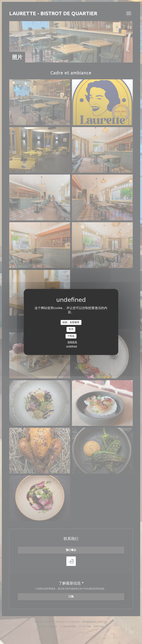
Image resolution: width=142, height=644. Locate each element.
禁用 (71, 329)
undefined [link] (72, 346)
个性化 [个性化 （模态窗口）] (71, 336)
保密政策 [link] (72, 342)
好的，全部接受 (71, 322)
